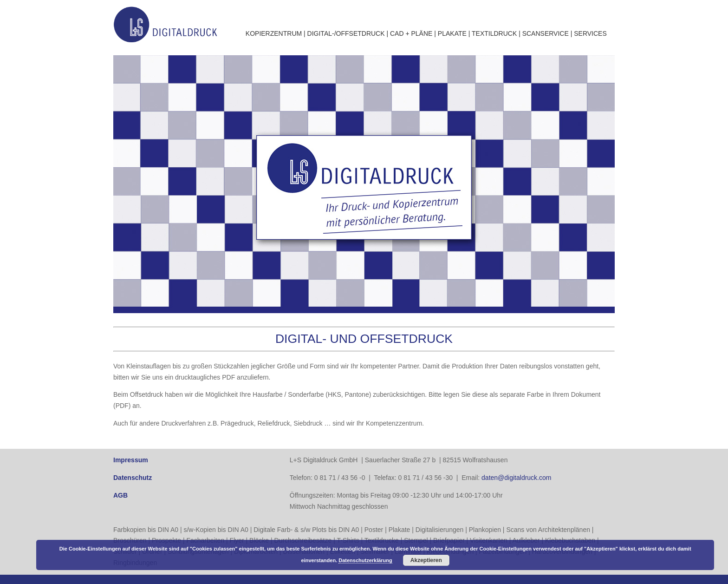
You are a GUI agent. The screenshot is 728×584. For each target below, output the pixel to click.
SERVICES (590, 33)
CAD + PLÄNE (411, 33)
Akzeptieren (426, 560)
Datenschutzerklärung (365, 560)
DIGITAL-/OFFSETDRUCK (346, 33)
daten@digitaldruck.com (516, 478)
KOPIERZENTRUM (274, 33)
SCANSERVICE (546, 33)
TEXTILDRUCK (494, 33)
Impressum (131, 460)
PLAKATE (452, 33)
